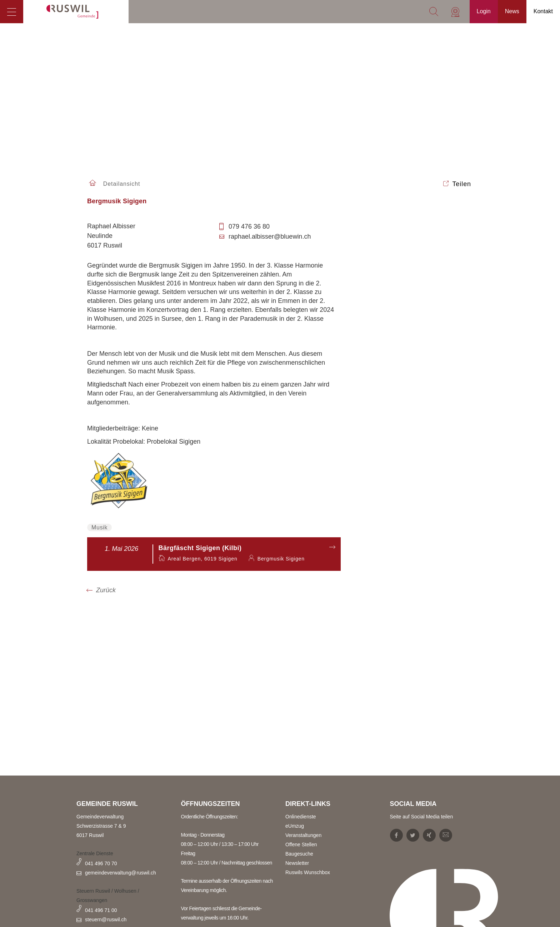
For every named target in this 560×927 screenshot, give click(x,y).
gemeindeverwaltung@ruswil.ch (121, 873)
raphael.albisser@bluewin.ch (265, 236)
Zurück (106, 590)
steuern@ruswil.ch (106, 919)
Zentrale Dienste (95, 853)
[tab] (214, 205)
